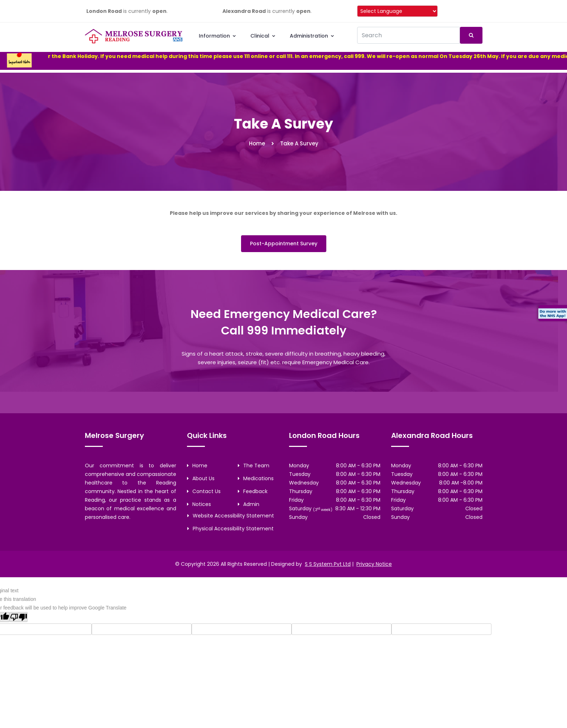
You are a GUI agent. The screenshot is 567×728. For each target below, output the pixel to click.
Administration (312, 36)
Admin (249, 504)
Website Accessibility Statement (231, 516)
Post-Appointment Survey (284, 244)
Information (218, 36)
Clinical (263, 36)
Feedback (253, 491)
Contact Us (204, 491)
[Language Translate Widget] (397, 11)
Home (257, 143)
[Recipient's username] (409, 35)
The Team (254, 466)
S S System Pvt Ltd (328, 564)
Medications (256, 478)
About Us (201, 478)
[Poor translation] (19, 617)
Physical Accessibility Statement (230, 529)
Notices (199, 504)
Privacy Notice (374, 564)
